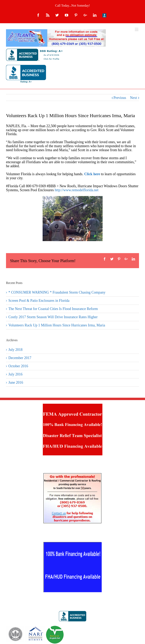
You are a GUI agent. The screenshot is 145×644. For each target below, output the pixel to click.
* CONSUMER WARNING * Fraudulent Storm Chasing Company (57, 292)
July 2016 (15, 374)
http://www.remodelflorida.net (76, 190)
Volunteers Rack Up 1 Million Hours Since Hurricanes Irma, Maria (57, 325)
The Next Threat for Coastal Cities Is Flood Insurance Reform (53, 309)
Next (133, 98)
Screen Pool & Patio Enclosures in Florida (39, 301)
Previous (120, 98)
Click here (92, 174)
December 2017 (20, 358)
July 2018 (15, 350)
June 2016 (16, 382)
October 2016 (18, 366)
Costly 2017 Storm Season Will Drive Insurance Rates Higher (53, 317)
